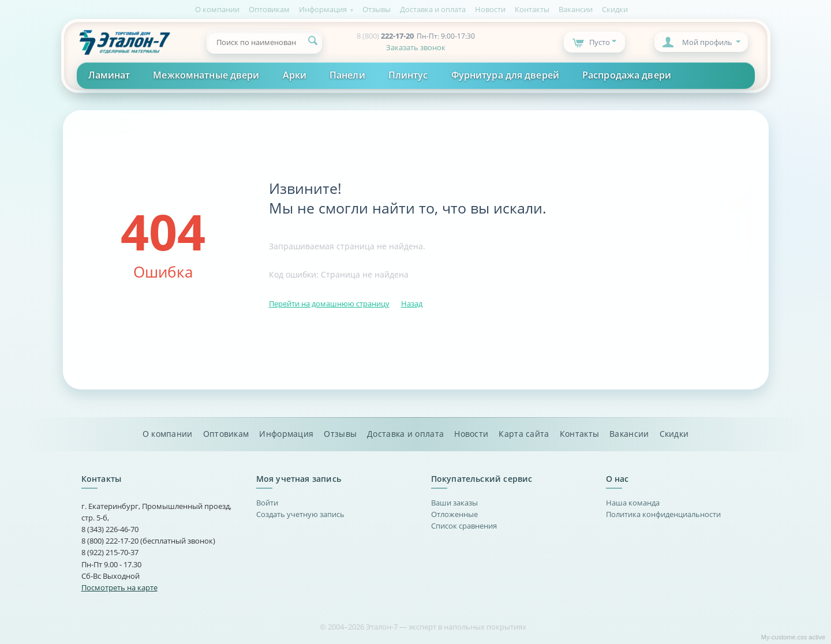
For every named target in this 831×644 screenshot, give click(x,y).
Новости (490, 9)
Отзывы (377, 9)
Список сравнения (464, 526)
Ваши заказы (454, 503)
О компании (217, 9)
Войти (267, 503)
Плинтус (408, 75)
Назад (412, 304)
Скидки (615, 9)
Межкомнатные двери (206, 75)
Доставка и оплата (433, 9)
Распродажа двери (627, 75)
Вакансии (576, 9)
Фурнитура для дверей (505, 75)
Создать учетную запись (300, 514)
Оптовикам (269, 9)
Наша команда (633, 503)
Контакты (532, 9)
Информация (323, 9)
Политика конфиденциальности (663, 514)
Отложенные (454, 514)
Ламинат (109, 75)
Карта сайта (524, 434)
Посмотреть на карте (119, 587)
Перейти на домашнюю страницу (329, 304)
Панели (347, 75)
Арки (295, 75)
